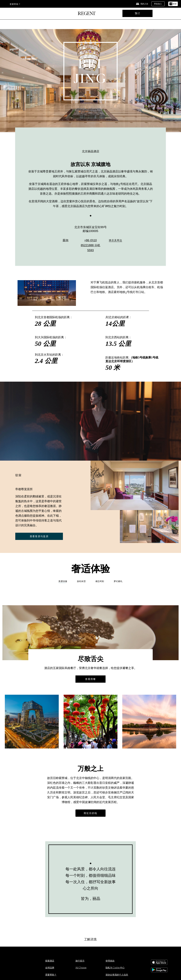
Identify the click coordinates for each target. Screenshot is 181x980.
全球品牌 (50, 968)
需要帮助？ (15, 4)
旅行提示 (80, 961)
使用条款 (110, 961)
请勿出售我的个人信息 (117, 975)
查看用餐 (90, 679)
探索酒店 (50, 961)
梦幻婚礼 (118, 581)
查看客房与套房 (39, 536)
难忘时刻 (100, 581)
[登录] (173, 4)
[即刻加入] (158, 4)
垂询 (65, 241)
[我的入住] (142, 4)
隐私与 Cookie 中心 (115, 968)
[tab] (81, 582)
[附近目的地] (90, 813)
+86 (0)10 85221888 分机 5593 (90, 246)
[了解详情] (91, 939)
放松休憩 (81, 581)
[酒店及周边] (115, 241)
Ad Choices (81, 968)
